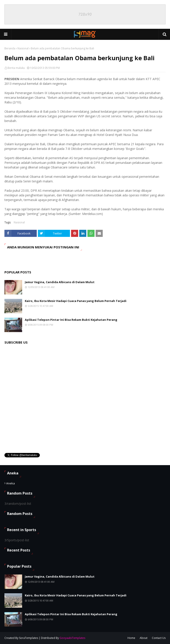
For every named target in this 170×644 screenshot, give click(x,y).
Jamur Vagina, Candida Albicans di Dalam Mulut (60, 282)
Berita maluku (16, 68)
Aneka (11, 483)
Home (131, 638)
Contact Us (159, 638)
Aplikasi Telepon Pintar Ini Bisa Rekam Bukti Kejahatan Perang (71, 320)
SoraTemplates (29, 638)
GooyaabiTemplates (72, 638)
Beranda (10, 48)
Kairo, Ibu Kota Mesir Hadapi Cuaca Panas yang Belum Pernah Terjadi (76, 301)
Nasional (23, 48)
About (144, 638)
